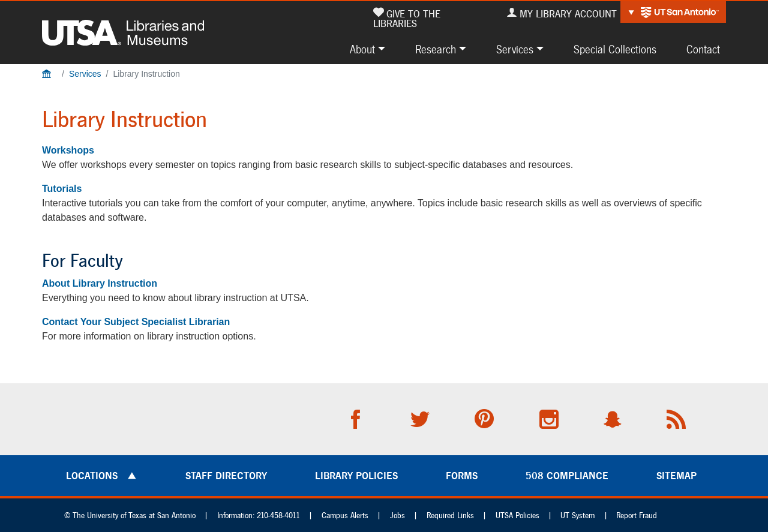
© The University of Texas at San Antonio (130, 516)
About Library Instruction (100, 283)
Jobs (397, 516)
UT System (577, 516)
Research (436, 49)
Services (515, 49)
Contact (703, 49)
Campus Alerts (345, 516)
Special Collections (615, 49)
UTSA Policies (517, 516)
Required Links (450, 516)
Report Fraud (637, 516)
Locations (92, 476)
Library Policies (356, 476)
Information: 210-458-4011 (259, 516)
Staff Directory (226, 476)
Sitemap (676, 476)
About (362, 49)
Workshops (68, 150)
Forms (462, 476)
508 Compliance (567, 476)
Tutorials (62, 189)
